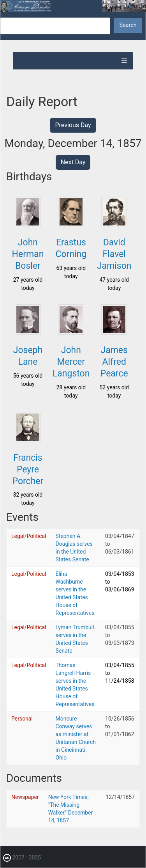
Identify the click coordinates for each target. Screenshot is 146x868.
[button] (28, 225)
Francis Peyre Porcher (28, 470)
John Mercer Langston (71, 362)
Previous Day (73, 125)
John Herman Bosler (28, 254)
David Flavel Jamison (114, 254)
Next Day (73, 162)
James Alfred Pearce (114, 362)
